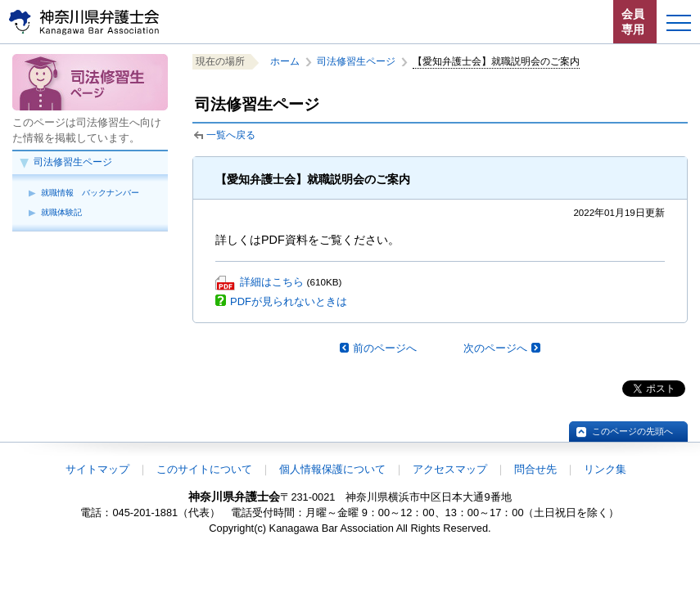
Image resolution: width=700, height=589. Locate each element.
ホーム (285, 61)
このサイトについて (204, 469)
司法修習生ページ (73, 162)
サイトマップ (97, 469)
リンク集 (605, 469)
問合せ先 (535, 469)
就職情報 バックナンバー (90, 193)
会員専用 (633, 22)
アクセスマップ (450, 469)
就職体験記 (61, 212)
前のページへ (385, 348)
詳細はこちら (272, 282)
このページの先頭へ (632, 431)
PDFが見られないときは (289, 301)
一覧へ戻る (231, 135)
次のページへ (495, 348)
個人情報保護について (332, 469)
